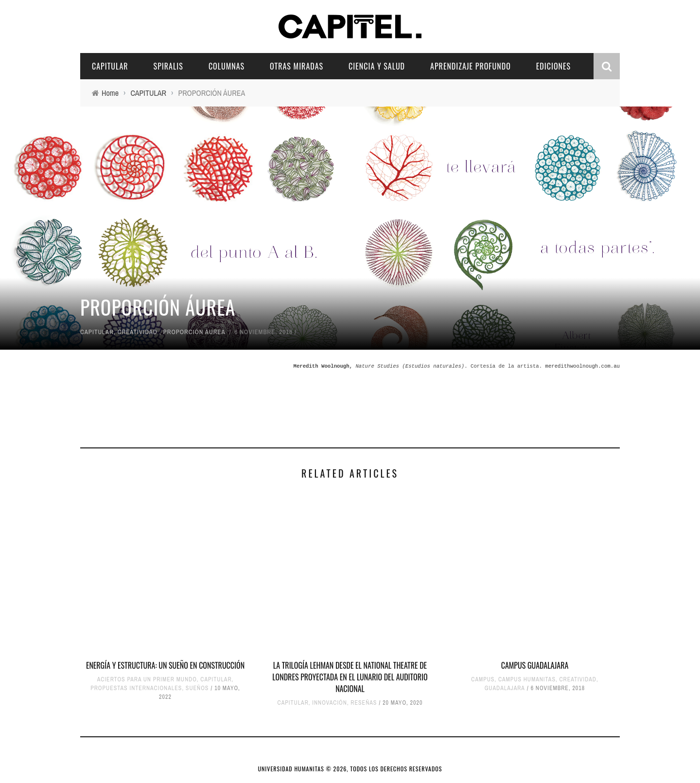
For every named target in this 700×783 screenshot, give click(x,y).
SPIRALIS (168, 66)
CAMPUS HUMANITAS (527, 679)
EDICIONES (553, 66)
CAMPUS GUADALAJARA (535, 665)
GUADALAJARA (505, 688)
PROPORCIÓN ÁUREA (194, 332)
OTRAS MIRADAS (297, 66)
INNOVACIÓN (330, 703)
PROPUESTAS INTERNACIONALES (136, 688)
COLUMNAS (227, 66)
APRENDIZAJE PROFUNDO (471, 66)
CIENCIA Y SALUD (377, 66)
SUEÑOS (197, 688)
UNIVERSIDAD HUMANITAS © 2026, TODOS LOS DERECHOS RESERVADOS (350, 769)
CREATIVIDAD (138, 332)
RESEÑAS (364, 703)
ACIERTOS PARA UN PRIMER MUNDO (147, 679)
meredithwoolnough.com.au (583, 366)
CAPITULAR (110, 66)
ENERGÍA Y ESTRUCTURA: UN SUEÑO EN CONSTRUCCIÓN (165, 665)
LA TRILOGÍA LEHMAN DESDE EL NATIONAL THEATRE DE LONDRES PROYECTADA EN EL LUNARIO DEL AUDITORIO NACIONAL (350, 677)
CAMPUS (483, 679)
